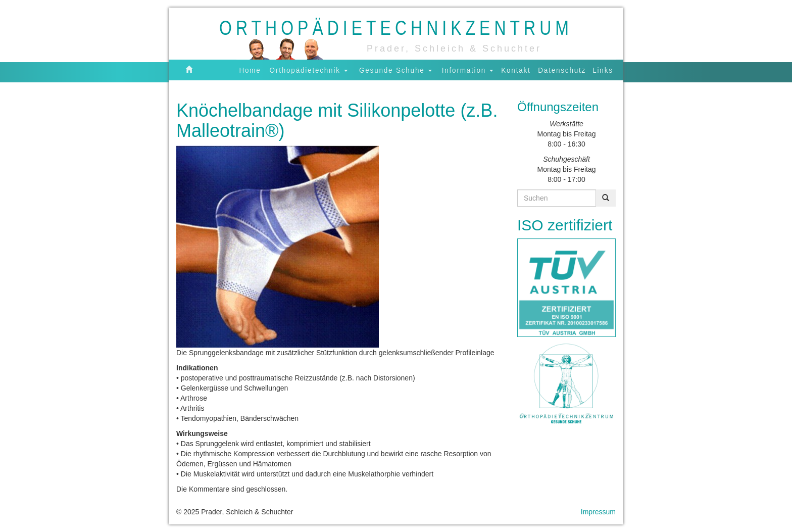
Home (250, 70)
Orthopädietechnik (309, 70)
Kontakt (516, 70)
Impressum (598, 512)
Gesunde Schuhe (395, 70)
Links (603, 70)
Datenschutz (562, 70)
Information (468, 70)
